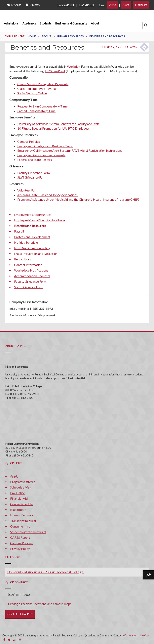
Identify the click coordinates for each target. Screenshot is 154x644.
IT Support (141, 5)
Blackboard (18, 510)
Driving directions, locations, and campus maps (40, 604)
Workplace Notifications (31, 270)
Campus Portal (66, 5)
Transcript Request (23, 521)
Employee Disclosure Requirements (41, 155)
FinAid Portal (87, 5)
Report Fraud (23, 259)
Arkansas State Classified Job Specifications (47, 195)
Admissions (11, 23)
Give (102, 5)
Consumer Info (20, 526)
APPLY (113, 5)
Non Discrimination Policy (32, 248)
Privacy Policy (20, 549)
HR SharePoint (55, 71)
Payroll (19, 231)
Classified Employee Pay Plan (37, 88)
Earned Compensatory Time (36, 111)
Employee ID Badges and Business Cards (45, 146)
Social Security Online (32, 93)
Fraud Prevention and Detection (36, 254)
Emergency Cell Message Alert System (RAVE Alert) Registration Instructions (70, 150)
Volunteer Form (28, 190)
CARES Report (20, 537)
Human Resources (71, 36)
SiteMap (144, 635)
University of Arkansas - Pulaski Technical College (45, 572)
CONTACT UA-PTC (20, 614)
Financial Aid (19, 498)
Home (32, 36)
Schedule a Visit (21, 487)
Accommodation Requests (32, 276)
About (95, 23)
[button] (146, 25)
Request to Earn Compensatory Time (42, 106)
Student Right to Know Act (28, 532)
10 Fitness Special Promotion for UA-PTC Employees (54, 128)
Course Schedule (21, 504)
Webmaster (130, 635)
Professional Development (32, 237)
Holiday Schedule (26, 242)
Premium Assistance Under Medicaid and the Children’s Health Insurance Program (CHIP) (78, 199)
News (126, 5)
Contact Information (28, 265)
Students (46, 23)
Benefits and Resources (30, 226)
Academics (29, 23)
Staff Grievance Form (32, 177)
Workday (73, 66)
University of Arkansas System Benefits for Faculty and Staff (58, 124)
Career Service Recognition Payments (43, 84)
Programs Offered (23, 482)
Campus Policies (29, 141)
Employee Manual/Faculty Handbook (40, 220)
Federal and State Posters (35, 160)
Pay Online (18, 493)
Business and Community (71, 23)
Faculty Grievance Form (34, 173)
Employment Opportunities (33, 215)
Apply (14, 476)
